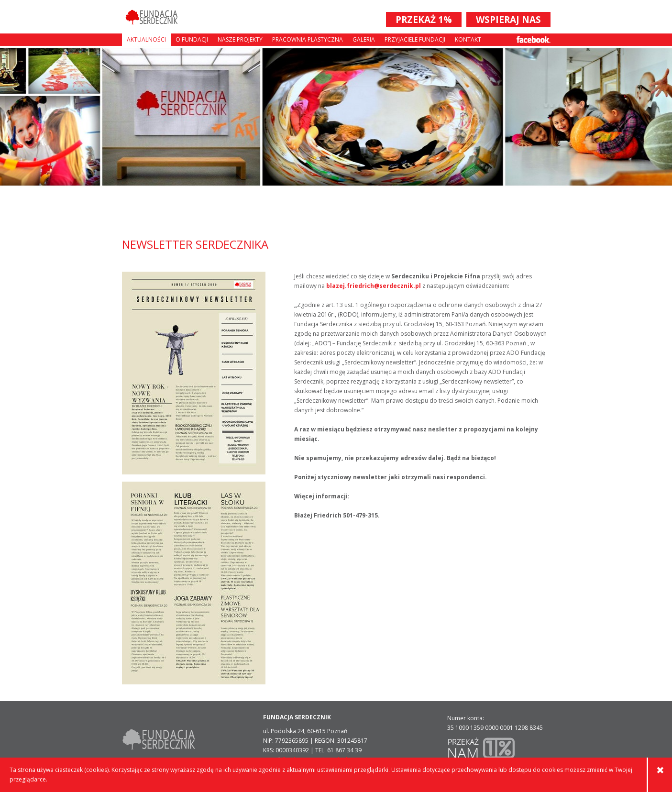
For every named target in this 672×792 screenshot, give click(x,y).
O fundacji (192, 39)
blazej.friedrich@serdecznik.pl (374, 286)
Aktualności (146, 39)
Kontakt (468, 39)
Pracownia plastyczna (308, 39)
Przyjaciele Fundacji (415, 39)
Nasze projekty (240, 39)
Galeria (364, 39)
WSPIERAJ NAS (508, 20)
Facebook (534, 39)
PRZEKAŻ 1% (424, 20)
